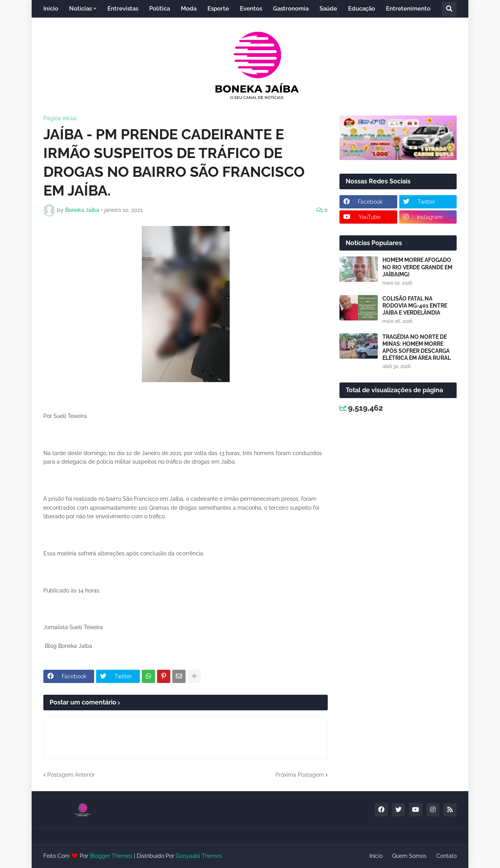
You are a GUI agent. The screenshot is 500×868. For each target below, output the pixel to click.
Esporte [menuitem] (218, 9)
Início (376, 856)
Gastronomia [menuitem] (291, 9)
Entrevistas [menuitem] (123, 9)
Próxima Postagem (300, 775)
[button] (449, 9)
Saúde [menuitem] (328, 9)
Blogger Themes (111, 856)
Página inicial (60, 118)
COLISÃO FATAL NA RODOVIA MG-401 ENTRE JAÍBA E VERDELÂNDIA (415, 306)
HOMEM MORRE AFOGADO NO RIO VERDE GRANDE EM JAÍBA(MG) (417, 267)
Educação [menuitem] (362, 9)
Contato (446, 856)
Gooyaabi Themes (199, 856)
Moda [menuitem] (189, 9)
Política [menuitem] (160, 9)
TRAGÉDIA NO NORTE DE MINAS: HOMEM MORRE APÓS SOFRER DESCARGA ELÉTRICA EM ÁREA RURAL (417, 348)
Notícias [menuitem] (80, 9)
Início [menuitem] (51, 9)
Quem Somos (409, 856)
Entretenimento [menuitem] (408, 9)
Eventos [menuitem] (251, 9)
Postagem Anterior (71, 775)
